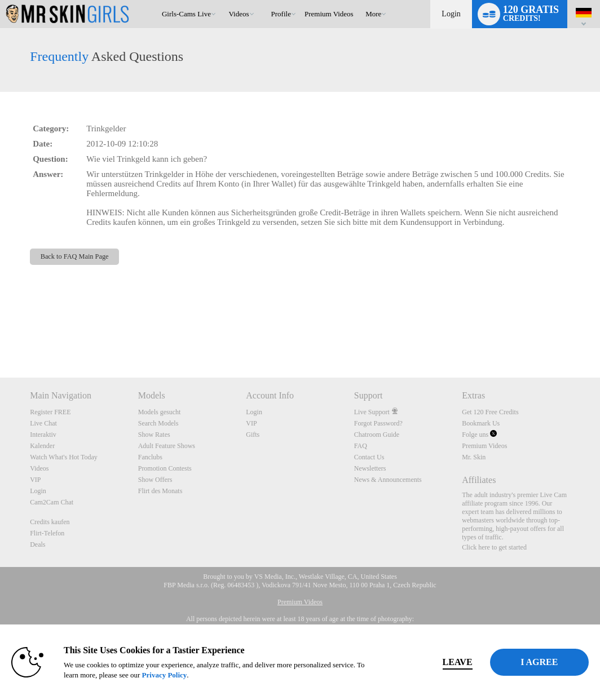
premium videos (329, 14)
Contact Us (369, 457)
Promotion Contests (165, 468)
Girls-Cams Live (186, 14)
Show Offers (155, 480)
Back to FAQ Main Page (75, 256)
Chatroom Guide (377, 435)
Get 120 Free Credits (490, 412)
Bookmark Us (481, 423)
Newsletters (370, 468)
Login (451, 14)
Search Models (158, 423)
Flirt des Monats (160, 491)
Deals (37, 544)
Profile (281, 14)
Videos (239, 14)
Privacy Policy (198, 675)
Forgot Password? (378, 423)
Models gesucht (160, 412)
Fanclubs (150, 457)
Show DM (0, 336)
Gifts (253, 435)
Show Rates (154, 435)
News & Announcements (388, 480)
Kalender (42, 446)
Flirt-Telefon (47, 533)
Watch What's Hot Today (64, 457)
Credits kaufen (50, 522)
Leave (423, 662)
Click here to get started (494, 547)
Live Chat (43, 423)
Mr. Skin (474, 457)
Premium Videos (484, 446)
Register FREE (50, 412)
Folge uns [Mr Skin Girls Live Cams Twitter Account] (479, 435)
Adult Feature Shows (167, 446)
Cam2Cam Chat (52, 502)
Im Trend (224, 0)
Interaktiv (43, 435)
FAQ (361, 446)
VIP (35, 480)
